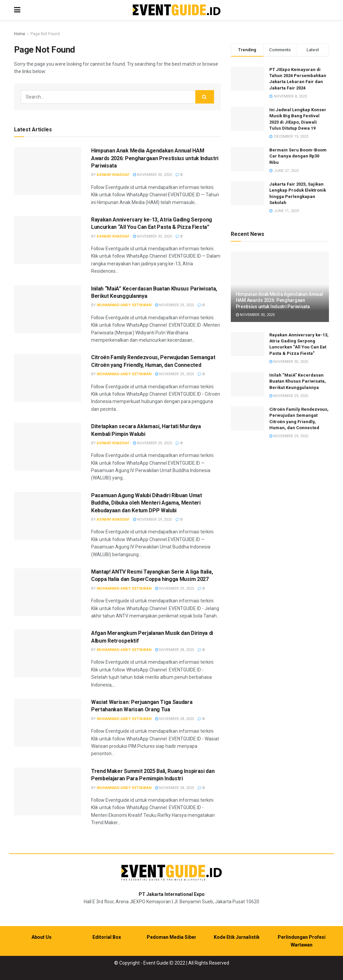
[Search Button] (205, 97)
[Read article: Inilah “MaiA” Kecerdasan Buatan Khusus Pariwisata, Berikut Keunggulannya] (48, 309)
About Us (42, 937)
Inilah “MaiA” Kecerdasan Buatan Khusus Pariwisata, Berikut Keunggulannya (298, 381)
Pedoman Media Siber (171, 937)
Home (20, 34)
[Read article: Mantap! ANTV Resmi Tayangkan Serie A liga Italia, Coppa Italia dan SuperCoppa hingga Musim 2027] (48, 592)
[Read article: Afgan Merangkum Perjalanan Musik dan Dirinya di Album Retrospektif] (48, 654)
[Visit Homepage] (177, 10)
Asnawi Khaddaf (113, 175)
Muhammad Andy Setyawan (124, 305)
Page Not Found (45, 34)
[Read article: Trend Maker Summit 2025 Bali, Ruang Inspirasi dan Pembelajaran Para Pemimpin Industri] (48, 792)
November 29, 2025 (175, 305)
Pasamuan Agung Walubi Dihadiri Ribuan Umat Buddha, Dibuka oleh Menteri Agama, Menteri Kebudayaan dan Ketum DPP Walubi (147, 503)
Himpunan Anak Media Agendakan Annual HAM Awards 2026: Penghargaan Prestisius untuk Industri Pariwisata (155, 158)
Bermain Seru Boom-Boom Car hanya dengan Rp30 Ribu (298, 156)
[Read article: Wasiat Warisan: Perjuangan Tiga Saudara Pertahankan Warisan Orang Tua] (48, 723)
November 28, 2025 (175, 650)
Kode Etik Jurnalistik (237, 937)
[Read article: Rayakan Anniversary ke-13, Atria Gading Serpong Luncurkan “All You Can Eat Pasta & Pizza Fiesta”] (48, 240)
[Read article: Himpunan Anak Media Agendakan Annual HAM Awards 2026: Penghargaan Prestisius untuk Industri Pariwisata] (48, 171)
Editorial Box (107, 937)
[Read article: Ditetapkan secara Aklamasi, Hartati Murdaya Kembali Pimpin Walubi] (48, 447)
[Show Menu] (17, 10)
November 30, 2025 (152, 175)
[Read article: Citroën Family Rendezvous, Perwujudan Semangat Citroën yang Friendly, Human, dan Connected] (48, 378)
